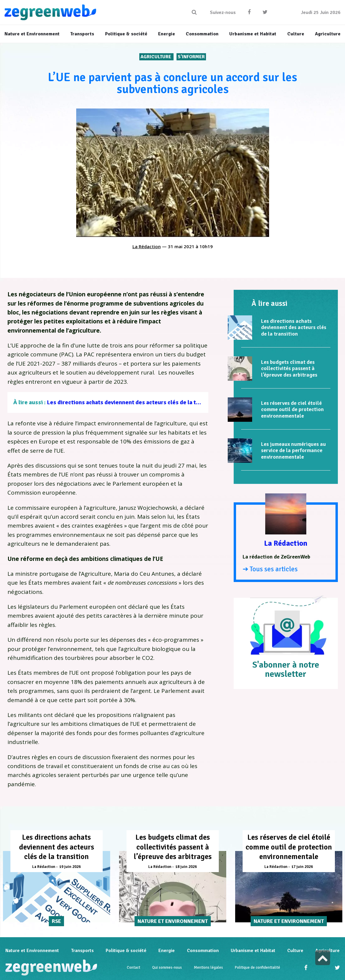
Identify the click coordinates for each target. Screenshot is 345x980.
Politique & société (126, 951)
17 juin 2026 (302, 867)
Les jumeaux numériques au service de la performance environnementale (294, 450)
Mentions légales (208, 968)
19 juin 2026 (70, 867)
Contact (134, 968)
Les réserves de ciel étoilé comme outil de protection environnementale (292, 409)
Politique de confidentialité (257, 968)
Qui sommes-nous (167, 968)
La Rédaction (147, 246)
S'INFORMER (191, 57)
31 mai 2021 (181, 246)
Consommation (203, 951)
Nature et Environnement (32, 951)
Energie (167, 951)
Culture (295, 951)
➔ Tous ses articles (270, 569)
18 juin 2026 (186, 867)
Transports (82, 951)
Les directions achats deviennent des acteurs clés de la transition (134, 402)
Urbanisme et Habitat (253, 951)
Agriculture (156, 57)
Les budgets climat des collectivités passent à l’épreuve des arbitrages (289, 368)
